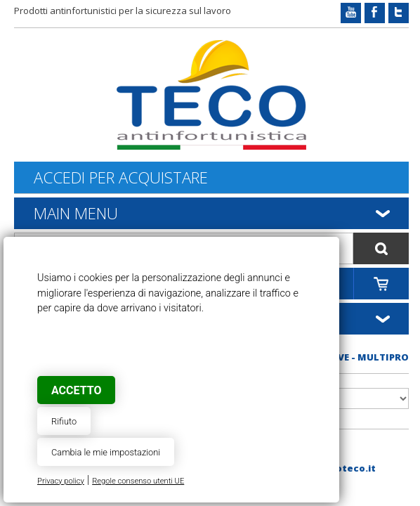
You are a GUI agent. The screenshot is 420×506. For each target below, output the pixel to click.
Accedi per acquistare (121, 177)
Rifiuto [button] (64, 421)
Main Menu (76, 213)
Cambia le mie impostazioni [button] (106, 452)
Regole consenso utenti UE (138, 481)
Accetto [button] (76, 390)
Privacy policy (61, 481)
